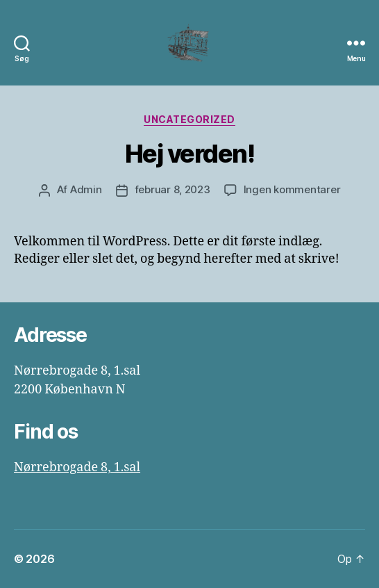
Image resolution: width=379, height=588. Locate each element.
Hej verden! (190, 154)
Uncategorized (189, 119)
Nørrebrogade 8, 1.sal (77, 467)
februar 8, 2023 (172, 189)
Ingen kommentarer (292, 189)
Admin (86, 189)
